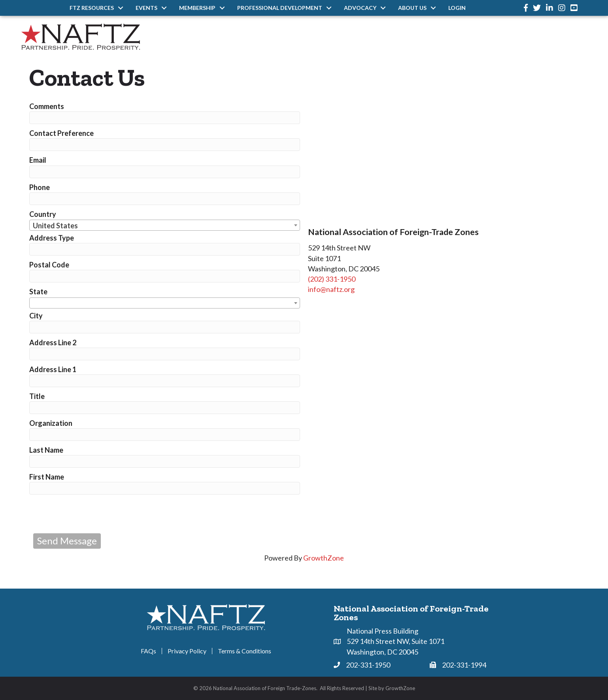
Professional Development (280, 8)
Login (457, 8)
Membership (197, 8)
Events (146, 8)
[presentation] (93, 514)
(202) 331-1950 (332, 279)
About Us (412, 8)
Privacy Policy (187, 651)
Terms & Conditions (245, 651)
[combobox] (165, 225)
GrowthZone (324, 558)
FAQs (148, 651)
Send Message (67, 541)
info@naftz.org (331, 289)
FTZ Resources (92, 8)
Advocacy (360, 8)
